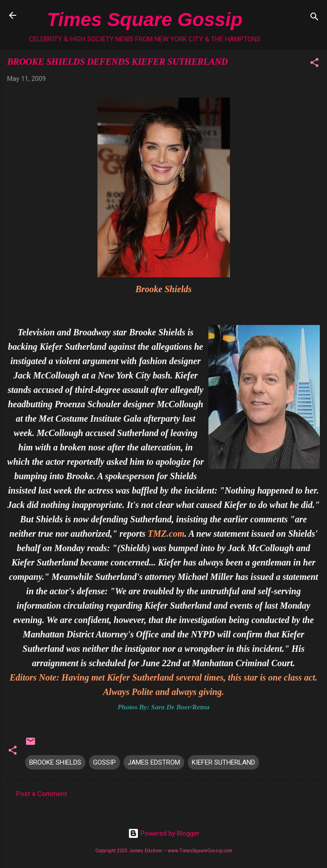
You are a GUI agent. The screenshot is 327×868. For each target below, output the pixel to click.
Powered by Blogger (164, 833)
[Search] (314, 18)
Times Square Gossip (144, 19)
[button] (314, 64)
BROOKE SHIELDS (55, 762)
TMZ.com (166, 534)
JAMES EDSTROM (154, 762)
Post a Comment (42, 794)
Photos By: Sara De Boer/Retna (163, 707)
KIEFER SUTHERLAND (223, 762)
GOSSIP (104, 762)
